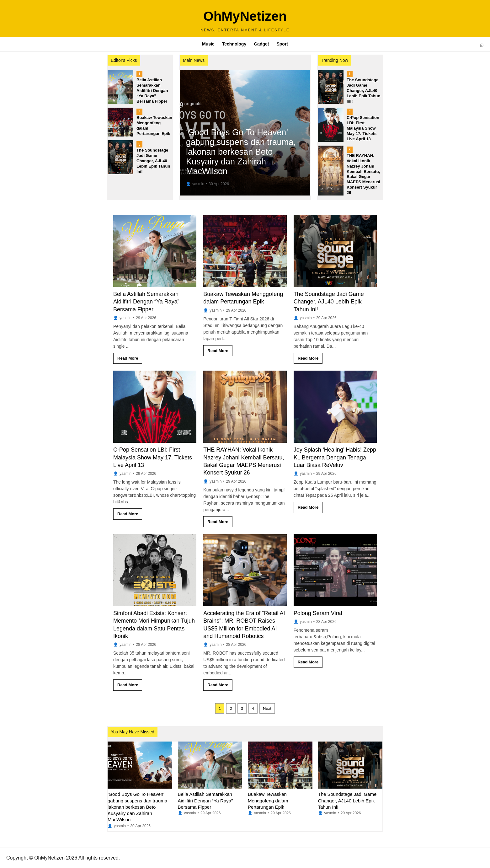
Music (208, 44)
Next (267, 708)
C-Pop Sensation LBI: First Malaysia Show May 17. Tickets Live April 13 (153, 457)
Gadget (261, 44)
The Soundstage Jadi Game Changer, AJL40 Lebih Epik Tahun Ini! (329, 302)
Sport (282, 44)
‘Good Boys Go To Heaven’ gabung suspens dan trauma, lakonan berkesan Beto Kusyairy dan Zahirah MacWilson (138, 807)
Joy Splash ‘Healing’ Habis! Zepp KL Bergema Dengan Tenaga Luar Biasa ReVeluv (335, 457)
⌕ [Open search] (482, 44)
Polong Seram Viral (318, 613)
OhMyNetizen (245, 16)
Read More (128, 358)
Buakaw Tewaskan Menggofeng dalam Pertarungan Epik (268, 801)
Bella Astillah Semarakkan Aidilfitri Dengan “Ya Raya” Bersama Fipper (146, 302)
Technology (234, 44)
